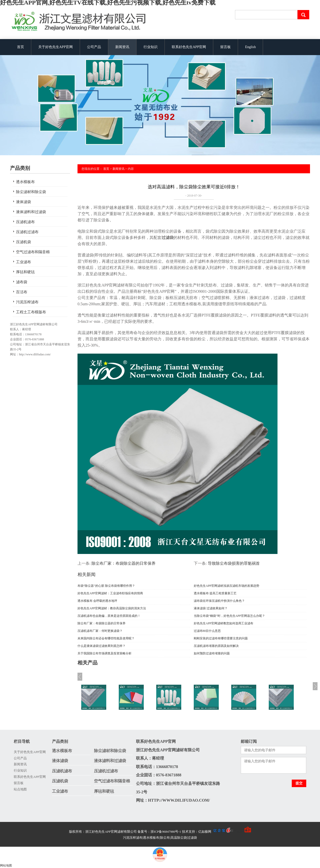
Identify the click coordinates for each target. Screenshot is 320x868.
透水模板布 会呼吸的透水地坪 (97, 601)
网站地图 (6, 865)
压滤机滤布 (25, 222)
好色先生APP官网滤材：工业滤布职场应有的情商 (110, 593)
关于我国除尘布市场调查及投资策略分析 (104, 653)
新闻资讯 (122, 47)
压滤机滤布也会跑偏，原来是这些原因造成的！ (109, 616)
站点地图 (20, 789)
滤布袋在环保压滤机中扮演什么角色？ (219, 601)
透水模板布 (25, 182)
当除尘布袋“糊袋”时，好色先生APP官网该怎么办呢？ (229, 616)
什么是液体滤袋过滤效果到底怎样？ (101, 646)
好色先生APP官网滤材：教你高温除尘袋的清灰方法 (112, 608)
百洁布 (22, 292)
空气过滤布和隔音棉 (33, 252)
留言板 (225, 47)
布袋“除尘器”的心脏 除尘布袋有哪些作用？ (106, 586)
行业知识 (150, 47)
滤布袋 (22, 282)
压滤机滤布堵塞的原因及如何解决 (216, 646)
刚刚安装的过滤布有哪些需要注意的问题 (221, 638)
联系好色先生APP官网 (189, 47)
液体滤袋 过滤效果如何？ (211, 608)
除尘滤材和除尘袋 (31, 192)
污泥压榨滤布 (27, 302)
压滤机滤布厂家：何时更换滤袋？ (100, 631)
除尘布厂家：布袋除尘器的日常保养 (123, 563)
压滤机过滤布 (27, 232)
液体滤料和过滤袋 (31, 212)
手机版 (238, 832)
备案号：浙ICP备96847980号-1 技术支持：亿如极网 (185, 832)
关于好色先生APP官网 (55, 47)
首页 (20, 47)
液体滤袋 (23, 202)
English (250, 47)
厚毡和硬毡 (25, 272)
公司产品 (94, 47)
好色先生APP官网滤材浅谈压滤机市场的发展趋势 (226, 586)
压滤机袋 (23, 242)
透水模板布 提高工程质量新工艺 (215, 593)
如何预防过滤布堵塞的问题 (212, 653)
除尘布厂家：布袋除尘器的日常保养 (101, 623)
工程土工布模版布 (31, 312)
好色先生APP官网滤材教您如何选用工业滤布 (223, 623)
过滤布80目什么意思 (207, 631)
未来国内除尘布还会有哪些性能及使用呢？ (106, 638)
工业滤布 (23, 262)
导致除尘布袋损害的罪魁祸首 (234, 563)
